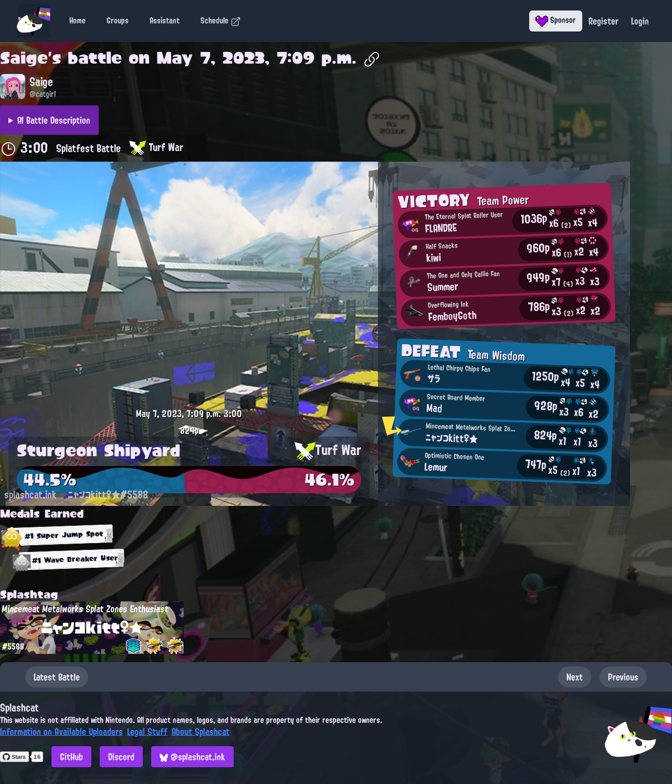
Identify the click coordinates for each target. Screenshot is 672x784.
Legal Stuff (147, 732)
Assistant (165, 20)
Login (640, 21)
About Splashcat (201, 732)
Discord (121, 757)
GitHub (71, 757)
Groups (118, 20)
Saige (24, 58)
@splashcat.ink (192, 757)
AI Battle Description (54, 120)
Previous (623, 677)
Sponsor (556, 20)
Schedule (221, 20)
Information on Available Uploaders (61, 732)
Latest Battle (57, 677)
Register (603, 21)
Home (77, 20)
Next (575, 677)
